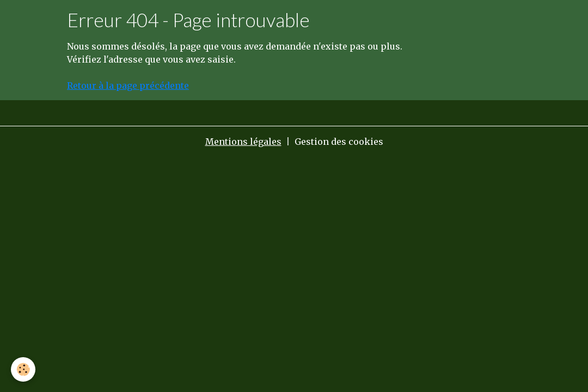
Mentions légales (243, 142)
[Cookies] (23, 369)
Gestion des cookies (339, 142)
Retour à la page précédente (128, 85)
